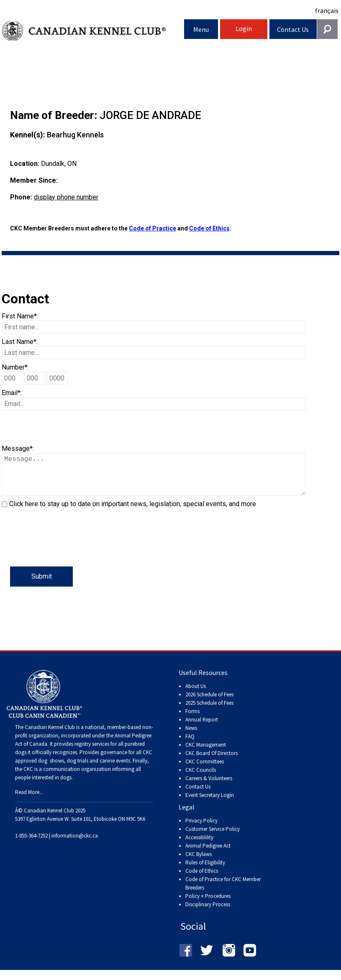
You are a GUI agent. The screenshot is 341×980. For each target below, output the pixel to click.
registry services (91, 752)
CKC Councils (201, 778)
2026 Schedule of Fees (209, 703)
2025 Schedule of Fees (209, 711)
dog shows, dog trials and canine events (84, 769)
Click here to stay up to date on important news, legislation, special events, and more (133, 512)
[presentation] (65, 550)
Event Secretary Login (210, 803)
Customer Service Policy (213, 837)
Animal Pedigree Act (208, 854)
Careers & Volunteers (209, 787)
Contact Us (293, 29)
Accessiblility (199, 846)
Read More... (29, 800)
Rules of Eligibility (205, 871)
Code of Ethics (209, 228)
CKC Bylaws (199, 862)
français (327, 10)
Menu (201, 29)
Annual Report (202, 728)
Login (244, 28)
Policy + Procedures (208, 904)
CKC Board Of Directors (212, 762)
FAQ (190, 745)
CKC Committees (205, 770)
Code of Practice (153, 228)
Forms (192, 720)
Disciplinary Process (208, 913)
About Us (196, 694)
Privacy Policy (201, 829)
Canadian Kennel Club (93, 31)
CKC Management (206, 753)
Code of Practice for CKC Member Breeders (223, 892)
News (191, 736)
